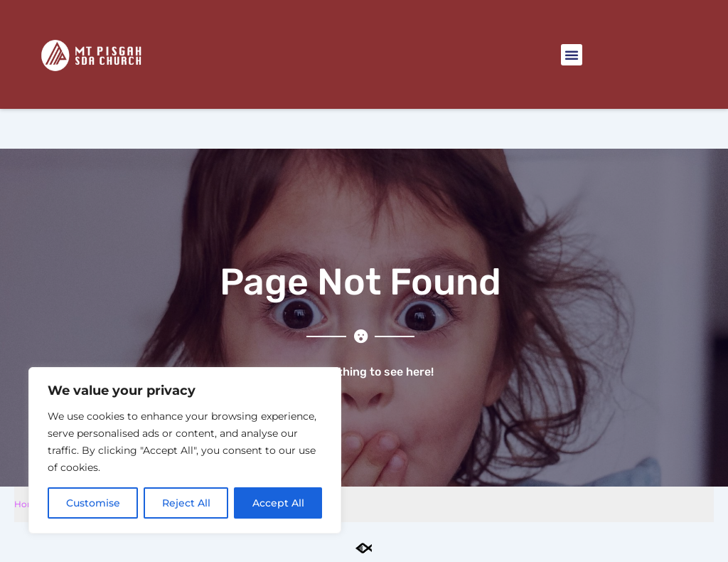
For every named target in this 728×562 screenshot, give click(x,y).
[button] (572, 55)
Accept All (278, 503)
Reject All (186, 503)
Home (28, 504)
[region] (185, 450)
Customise (93, 503)
